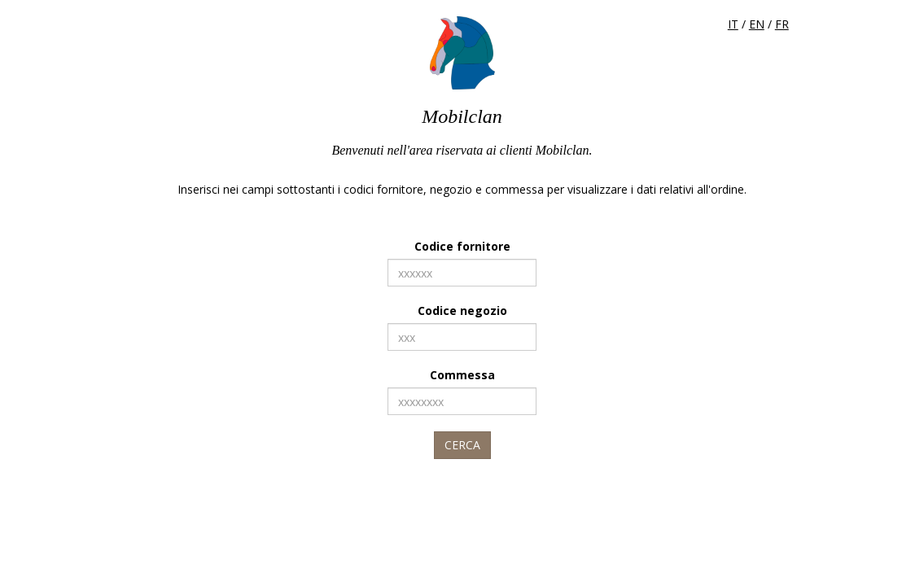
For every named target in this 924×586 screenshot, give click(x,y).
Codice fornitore (462, 246)
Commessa (462, 375)
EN (757, 24)
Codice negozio (462, 310)
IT (733, 24)
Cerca (462, 445)
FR (782, 24)
